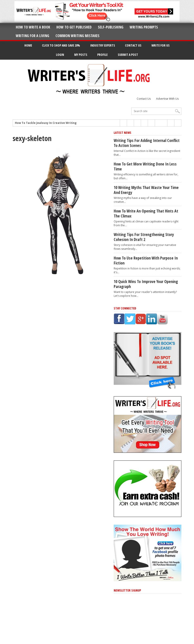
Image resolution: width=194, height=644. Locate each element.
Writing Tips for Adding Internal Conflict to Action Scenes (147, 143)
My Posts (81, 55)
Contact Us (133, 45)
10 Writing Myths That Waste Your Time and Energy (146, 190)
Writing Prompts (144, 27)
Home (28, 45)
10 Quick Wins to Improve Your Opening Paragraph (146, 284)
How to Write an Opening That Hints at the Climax (146, 213)
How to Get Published (74, 27)
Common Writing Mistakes (77, 36)
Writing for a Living (32, 36)
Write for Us (161, 45)
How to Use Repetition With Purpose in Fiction (146, 260)
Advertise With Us (167, 99)
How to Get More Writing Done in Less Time (145, 166)
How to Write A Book (33, 27)
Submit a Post (128, 55)
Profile (102, 55)
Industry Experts (103, 45)
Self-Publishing (111, 27)
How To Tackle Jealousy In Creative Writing (46, 123)
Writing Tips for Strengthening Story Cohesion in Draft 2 (144, 237)
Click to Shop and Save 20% (61, 45)
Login (60, 55)
